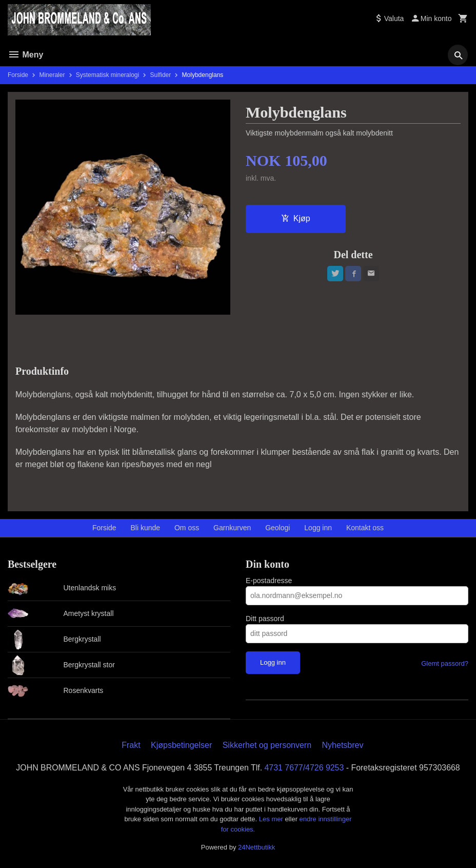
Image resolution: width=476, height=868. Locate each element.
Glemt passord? (445, 663)
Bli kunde (146, 528)
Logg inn (318, 528)
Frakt (131, 745)
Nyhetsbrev (343, 745)
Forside (18, 75)
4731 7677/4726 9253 (305, 768)
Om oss (187, 528)
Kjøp (296, 218)
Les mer (272, 819)
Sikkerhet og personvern (267, 745)
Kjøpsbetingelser (181, 745)
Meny (25, 55)
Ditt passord (265, 619)
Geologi (277, 528)
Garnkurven (232, 528)
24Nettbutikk (256, 847)
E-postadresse (269, 581)
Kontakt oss (365, 528)
